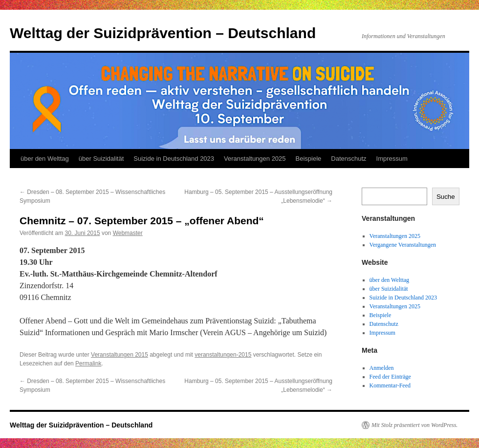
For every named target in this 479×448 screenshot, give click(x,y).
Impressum (392, 159)
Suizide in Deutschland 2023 (174, 159)
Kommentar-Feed (390, 385)
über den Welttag (45, 159)
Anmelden (382, 368)
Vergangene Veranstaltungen (403, 245)
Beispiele (309, 159)
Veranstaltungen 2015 (120, 355)
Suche (446, 197)
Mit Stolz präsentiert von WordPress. (414, 425)
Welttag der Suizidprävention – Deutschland (163, 33)
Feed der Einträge (390, 377)
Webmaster (128, 233)
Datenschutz (348, 159)
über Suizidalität (101, 159)
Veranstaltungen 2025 (255, 159)
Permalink (88, 363)
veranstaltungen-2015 (223, 355)
